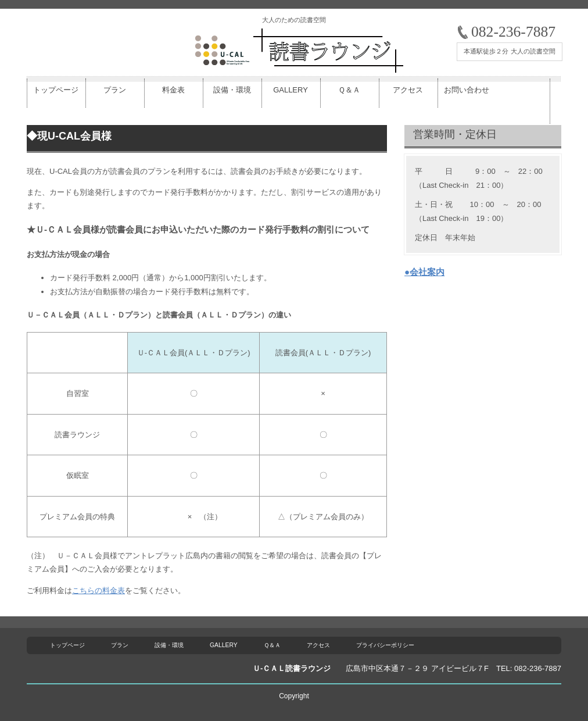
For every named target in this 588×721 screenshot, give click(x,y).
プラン (120, 645)
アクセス (318, 645)
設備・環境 (169, 645)
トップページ (67, 645)
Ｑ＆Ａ (272, 645)
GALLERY (224, 645)
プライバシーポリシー (385, 645)
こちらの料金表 (98, 590)
